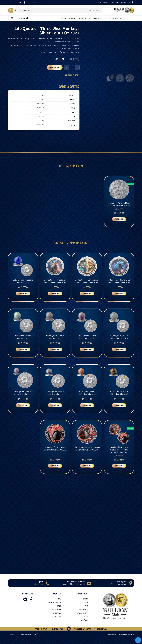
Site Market (112, 640)
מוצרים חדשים (83, 615)
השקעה (85, 604)
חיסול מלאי (84, 625)
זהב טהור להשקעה (115, 18)
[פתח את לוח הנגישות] (138, 640)
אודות (59, 611)
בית (131, 18)
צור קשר (64, 18)
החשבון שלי (57, 615)
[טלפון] (47, 589)
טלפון (41, 587)
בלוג (59, 604)
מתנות (86, 622)
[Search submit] (10, 10)
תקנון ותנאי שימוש (54, 608)
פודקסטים (73, 18)
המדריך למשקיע (85, 18)
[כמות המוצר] (72, 67)
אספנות (85, 608)
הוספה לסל (55, 67)
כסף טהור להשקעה (99, 18)
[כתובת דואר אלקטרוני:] (89, 589)
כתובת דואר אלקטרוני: (76, 587)
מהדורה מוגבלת (82, 618)
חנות (126, 18)
